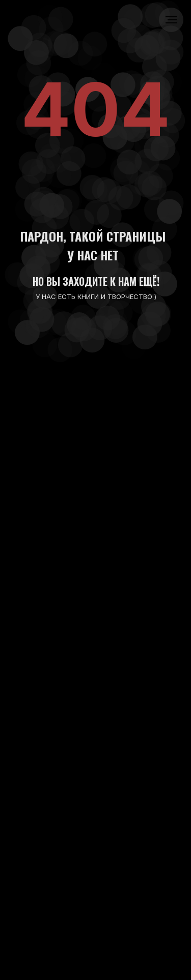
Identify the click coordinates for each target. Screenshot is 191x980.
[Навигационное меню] (171, 20)
